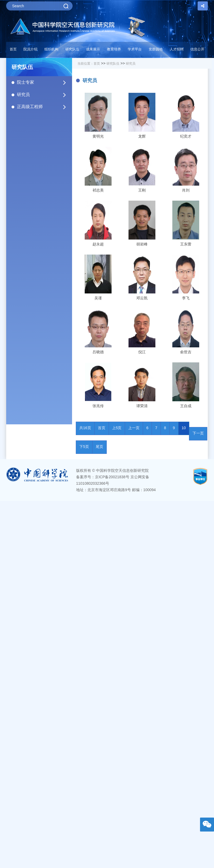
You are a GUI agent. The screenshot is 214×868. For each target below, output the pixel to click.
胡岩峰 (142, 244)
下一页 (198, 433)
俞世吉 (186, 352)
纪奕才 (186, 136)
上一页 (134, 428)
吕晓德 (98, 352)
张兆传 (98, 406)
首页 (13, 49)
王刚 (142, 190)
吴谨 (98, 298)
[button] (72, 51)
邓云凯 (142, 298)
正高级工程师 (42, 107)
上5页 (117, 428)
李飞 (186, 298)
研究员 (42, 95)
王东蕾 (186, 244)
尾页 (99, 447)
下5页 (84, 447)
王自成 (186, 406)
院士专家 (42, 82)
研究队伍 (113, 64)
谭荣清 (142, 406)
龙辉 (142, 136)
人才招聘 (177, 49)
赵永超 (98, 244)
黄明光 (98, 136)
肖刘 (186, 190)
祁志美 (98, 190)
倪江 (142, 352)
